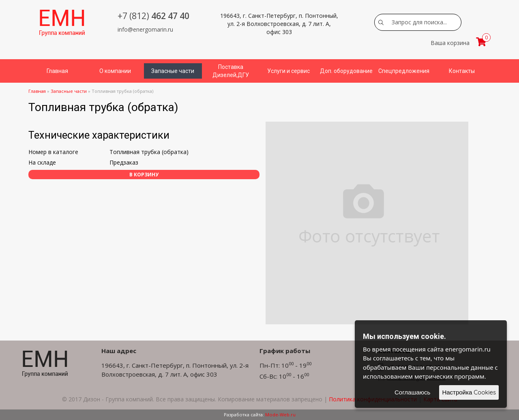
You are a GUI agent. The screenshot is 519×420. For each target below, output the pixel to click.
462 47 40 (153, 16)
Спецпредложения (404, 71)
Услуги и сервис (288, 71)
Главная (57, 71)
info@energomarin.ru (145, 29)
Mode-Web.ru (280, 415)
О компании (115, 71)
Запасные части (173, 71)
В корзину (144, 175)
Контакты (462, 71)
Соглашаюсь (412, 392)
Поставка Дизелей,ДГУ (231, 71)
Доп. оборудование (346, 71)
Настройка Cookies (469, 392)
